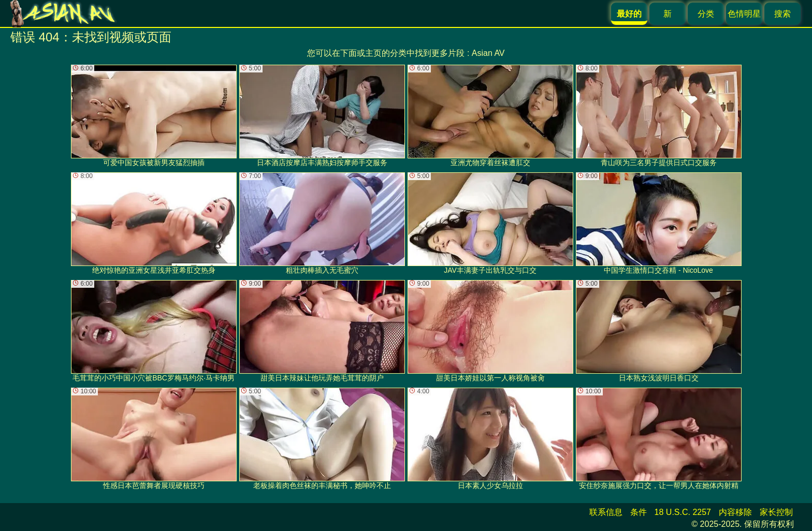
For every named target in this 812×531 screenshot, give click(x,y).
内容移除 (735, 512)
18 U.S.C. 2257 (683, 512)
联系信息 (606, 512)
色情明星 (744, 14)
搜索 (782, 14)
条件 (639, 512)
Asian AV (488, 53)
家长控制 (776, 512)
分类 (706, 14)
